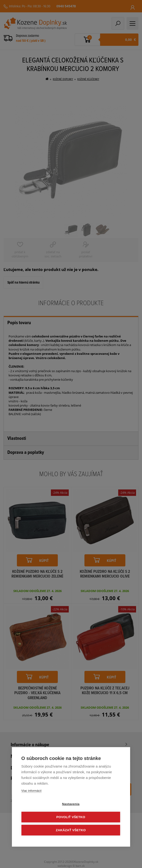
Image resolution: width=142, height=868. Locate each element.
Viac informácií (32, 791)
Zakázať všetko (71, 830)
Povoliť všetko (71, 817)
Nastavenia (71, 804)
